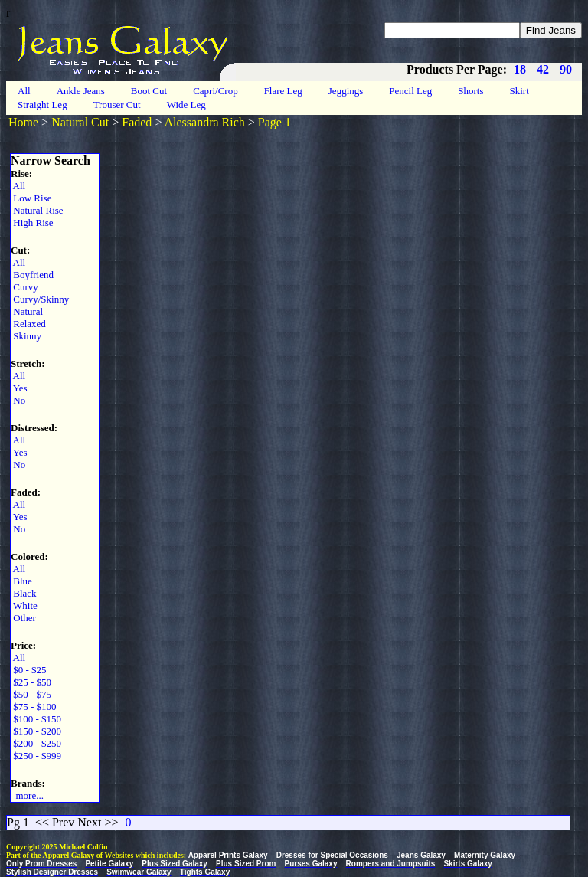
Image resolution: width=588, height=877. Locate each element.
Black (24, 593)
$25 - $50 (31, 682)
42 (543, 69)
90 (566, 69)
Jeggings (346, 91)
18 (520, 69)
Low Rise (31, 198)
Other (23, 618)
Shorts (470, 91)
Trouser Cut (117, 105)
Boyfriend (32, 275)
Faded (137, 122)
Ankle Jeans (81, 91)
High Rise (32, 223)
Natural (27, 311)
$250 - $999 (36, 756)
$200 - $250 (36, 743)
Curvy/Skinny (40, 299)
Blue (21, 581)
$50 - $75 (31, 694)
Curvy (24, 287)
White (24, 605)
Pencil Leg (410, 91)
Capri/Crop (216, 91)
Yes (19, 388)
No (18, 400)
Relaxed (28, 324)
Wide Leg (186, 105)
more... (27, 795)
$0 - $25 (29, 670)
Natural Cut (80, 122)
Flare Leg (283, 91)
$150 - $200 (36, 731)
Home (23, 122)
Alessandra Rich (205, 122)
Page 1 (274, 122)
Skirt (519, 91)
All (24, 91)
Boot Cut (149, 91)
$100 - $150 (36, 719)
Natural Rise (37, 210)
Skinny (26, 336)
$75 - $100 (34, 707)
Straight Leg (42, 105)
